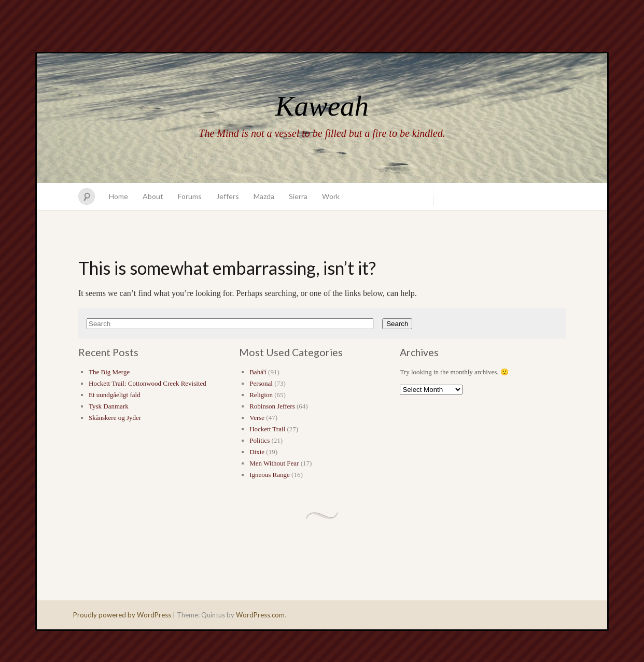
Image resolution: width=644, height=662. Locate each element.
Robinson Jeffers (272, 406)
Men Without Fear (274, 463)
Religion (261, 395)
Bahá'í (258, 372)
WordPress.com (260, 615)
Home (118, 196)
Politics (260, 440)
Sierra (298, 196)
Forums (190, 196)
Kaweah (322, 106)
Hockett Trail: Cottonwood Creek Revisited (148, 383)
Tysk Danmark (109, 406)
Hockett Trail (267, 429)
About (153, 196)
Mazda (264, 196)
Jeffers (228, 196)
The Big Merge (109, 372)
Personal (261, 383)
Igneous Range (270, 475)
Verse (257, 418)
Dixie (257, 452)
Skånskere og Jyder (115, 418)
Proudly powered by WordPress (122, 615)
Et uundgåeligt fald (115, 395)
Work (331, 196)
